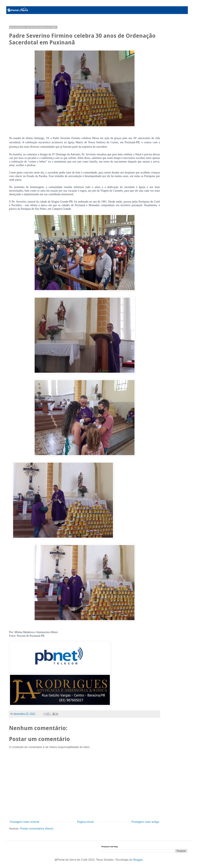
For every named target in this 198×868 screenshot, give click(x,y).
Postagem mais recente (25, 822)
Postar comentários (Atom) (37, 829)
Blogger (138, 860)
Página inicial (85, 822)
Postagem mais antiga (145, 822)
